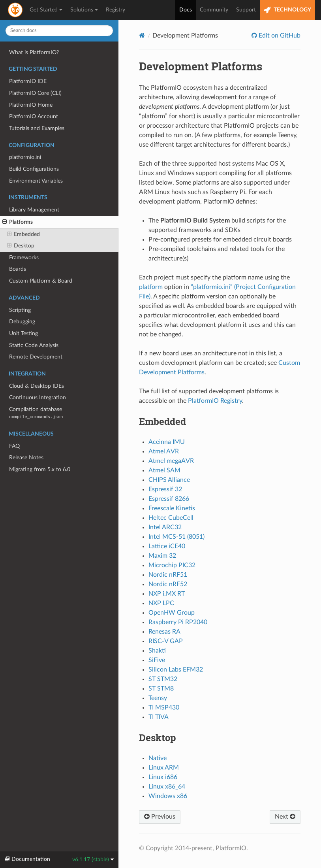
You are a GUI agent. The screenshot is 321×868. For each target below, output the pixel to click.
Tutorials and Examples (37, 128)
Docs (186, 10)
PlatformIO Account (34, 116)
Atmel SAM (164, 470)
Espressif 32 (165, 489)
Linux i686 (163, 777)
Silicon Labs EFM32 (176, 670)
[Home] (142, 35)
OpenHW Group (172, 613)
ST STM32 (163, 679)
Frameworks (24, 258)
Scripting (20, 310)
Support (246, 10)
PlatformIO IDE (28, 81)
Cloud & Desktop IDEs (37, 386)
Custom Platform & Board (41, 281)
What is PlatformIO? (34, 52)
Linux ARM (164, 768)
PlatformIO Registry (215, 401)
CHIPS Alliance (169, 480)
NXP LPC (161, 603)
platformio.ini (25, 157)
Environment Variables (36, 181)
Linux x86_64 (167, 787)
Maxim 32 (162, 556)
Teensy (158, 698)
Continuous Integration (38, 397)
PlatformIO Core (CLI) (35, 93)
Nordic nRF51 (168, 575)
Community (214, 10)
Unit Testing (23, 333)
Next (285, 817)
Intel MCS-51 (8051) (176, 537)
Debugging (22, 322)
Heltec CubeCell (171, 518)
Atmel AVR (164, 451)
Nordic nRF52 (168, 584)
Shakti (157, 651)
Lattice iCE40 (167, 546)
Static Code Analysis (34, 345)
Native (158, 758)
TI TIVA (159, 717)
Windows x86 (168, 796)
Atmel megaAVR (171, 461)
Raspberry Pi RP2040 (178, 622)
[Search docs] (59, 31)
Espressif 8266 (169, 499)
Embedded (23, 234)
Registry (115, 10)
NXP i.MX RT (167, 594)
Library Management (34, 210)
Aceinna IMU (167, 442)
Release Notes (26, 458)
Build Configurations (34, 169)
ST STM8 (161, 689)
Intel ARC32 (165, 527)
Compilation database (36, 413)
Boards (18, 269)
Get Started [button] (46, 10)
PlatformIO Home (31, 105)
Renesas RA (164, 632)
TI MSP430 (164, 708)
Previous (160, 817)
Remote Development (36, 357)
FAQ (14, 446)
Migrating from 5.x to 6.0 (40, 469)
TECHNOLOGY (287, 10)
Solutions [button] (84, 10)
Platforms (18, 222)
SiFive (157, 660)
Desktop (21, 246)
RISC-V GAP (166, 641)
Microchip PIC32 (172, 565)
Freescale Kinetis (172, 508)
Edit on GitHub (279, 36)
